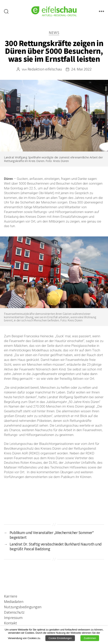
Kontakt (11, 623)
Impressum (13, 618)
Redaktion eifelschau (45, 69)
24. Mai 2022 (81, 69)
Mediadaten (14, 602)
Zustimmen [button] (90, 638)
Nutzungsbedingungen (23, 607)
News (54, 33)
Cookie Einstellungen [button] (60, 638)
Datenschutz (14, 612)
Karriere (11, 596)
